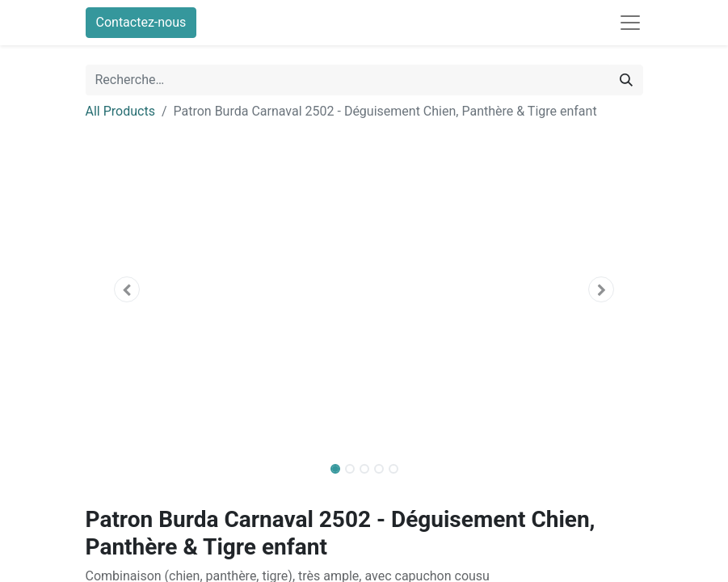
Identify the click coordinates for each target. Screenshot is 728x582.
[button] (128, 289)
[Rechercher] (626, 80)
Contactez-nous (141, 22)
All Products (120, 111)
